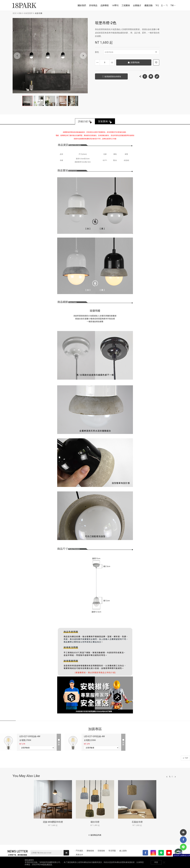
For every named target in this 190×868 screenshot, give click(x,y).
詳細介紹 (83, 121)
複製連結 (157, 76)
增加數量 (112, 62)
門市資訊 (79, 851)
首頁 (14, 13)
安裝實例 (103, 121)
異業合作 (79, 855)
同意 (156, 862)
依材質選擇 (28, 13)
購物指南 (90, 851)
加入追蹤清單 (156, 62)
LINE (151, 76)
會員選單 (162, 5)
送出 (66, 853)
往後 (175, 777)
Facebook (145, 76)
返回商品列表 (96, 835)
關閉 (164, 862)
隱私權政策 (47, 864)
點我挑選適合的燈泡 (113, 77)
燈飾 (20, 13)
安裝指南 (101, 851)
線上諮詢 (123, 851)
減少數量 (97, 62)
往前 (167, 777)
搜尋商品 (167, 5)
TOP (185, 758)
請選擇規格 (131, 52)
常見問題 (112, 851)
